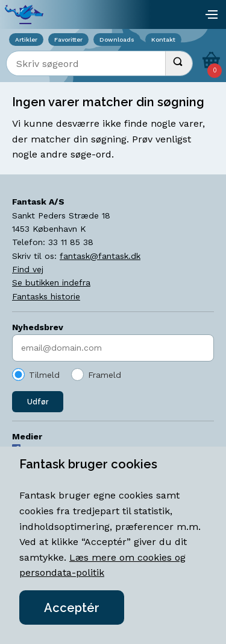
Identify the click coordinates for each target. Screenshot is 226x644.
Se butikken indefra (51, 282)
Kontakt (163, 40)
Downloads (117, 40)
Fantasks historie (46, 296)
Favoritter (68, 40)
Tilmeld (44, 375)
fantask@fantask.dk (100, 256)
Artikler (26, 40)
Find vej (28, 269)
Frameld (105, 375)
